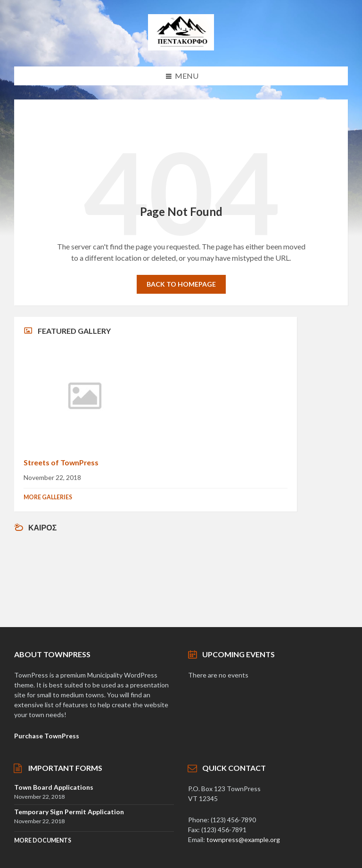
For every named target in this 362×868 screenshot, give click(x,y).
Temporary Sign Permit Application (69, 812)
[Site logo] (181, 47)
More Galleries (48, 497)
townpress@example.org (243, 839)
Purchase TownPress (47, 736)
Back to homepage (181, 284)
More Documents (43, 840)
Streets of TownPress (61, 462)
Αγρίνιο (156, 575)
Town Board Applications (54, 787)
